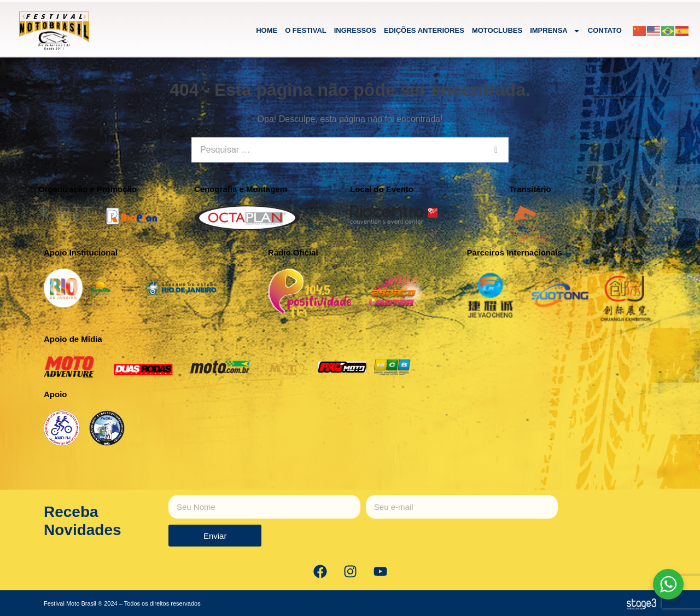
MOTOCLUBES (497, 30)
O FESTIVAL (306, 30)
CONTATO (605, 30)
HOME (267, 30)
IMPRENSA (555, 31)
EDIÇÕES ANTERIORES (424, 30)
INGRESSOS (355, 30)
